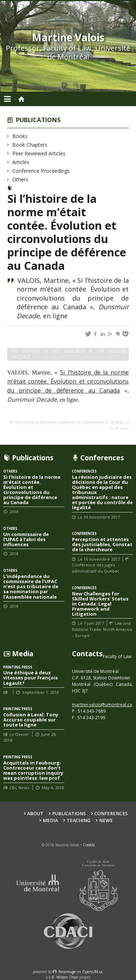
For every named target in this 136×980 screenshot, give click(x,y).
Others (20, 179)
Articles (21, 162)
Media (50, 820)
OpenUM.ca (92, 972)
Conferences (111, 814)
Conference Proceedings (41, 171)
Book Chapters (30, 145)
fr (63, 85)
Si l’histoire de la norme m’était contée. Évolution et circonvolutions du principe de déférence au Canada (68, 381)
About (35, 814)
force (67, 972)
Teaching (78, 820)
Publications (38, 120)
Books (20, 136)
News (106, 820)
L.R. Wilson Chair (63, 977)
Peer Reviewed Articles (39, 153)
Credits (89, 845)
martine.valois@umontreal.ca (102, 705)
